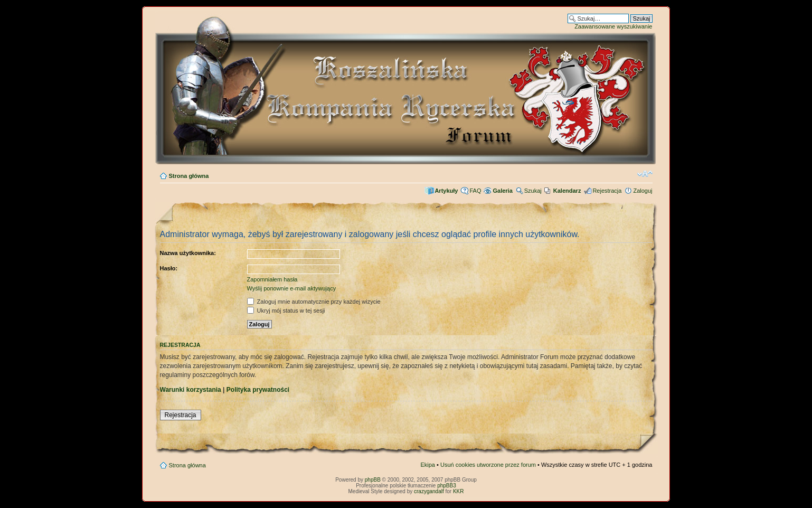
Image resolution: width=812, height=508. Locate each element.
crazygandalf (429, 491)
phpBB (373, 480)
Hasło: (169, 268)
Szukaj (533, 191)
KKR (459, 491)
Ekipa (428, 465)
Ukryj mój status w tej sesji (286, 311)
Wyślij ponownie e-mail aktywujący (292, 288)
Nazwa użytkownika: (188, 253)
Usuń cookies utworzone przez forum (488, 465)
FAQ (475, 191)
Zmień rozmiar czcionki (645, 174)
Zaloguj (643, 191)
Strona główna (189, 176)
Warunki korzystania (191, 390)
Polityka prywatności (258, 390)
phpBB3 (447, 486)
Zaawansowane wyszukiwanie (613, 26)
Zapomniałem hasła (272, 279)
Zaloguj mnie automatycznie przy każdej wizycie (314, 302)
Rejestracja (607, 191)
